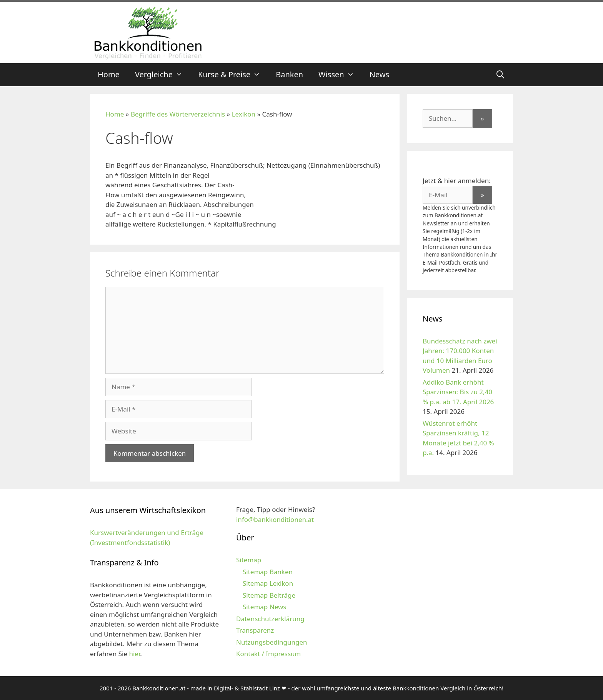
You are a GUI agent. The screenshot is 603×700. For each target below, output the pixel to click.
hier (134, 654)
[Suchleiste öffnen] (500, 75)
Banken (289, 74)
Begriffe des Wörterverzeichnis (178, 114)
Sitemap (249, 560)
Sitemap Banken (268, 572)
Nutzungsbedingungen (272, 642)
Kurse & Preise (233, 75)
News (379, 74)
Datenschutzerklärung (270, 619)
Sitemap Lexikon (268, 583)
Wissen (340, 75)
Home (109, 74)
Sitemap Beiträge (269, 595)
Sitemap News (264, 607)
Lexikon (244, 114)
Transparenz (255, 630)
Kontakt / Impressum (268, 654)
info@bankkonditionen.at (275, 519)
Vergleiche (163, 75)
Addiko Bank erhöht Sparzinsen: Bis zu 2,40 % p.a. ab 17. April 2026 (458, 392)
